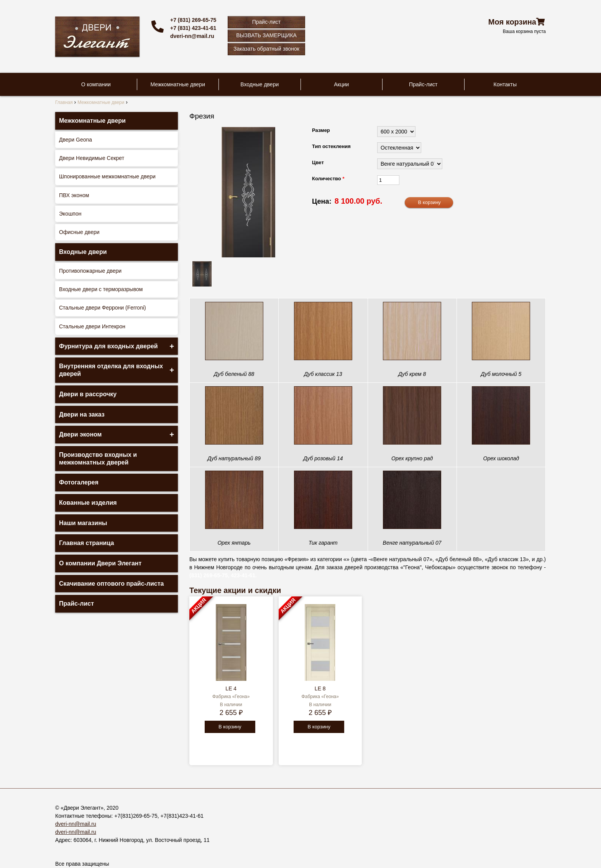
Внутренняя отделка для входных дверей (111, 370)
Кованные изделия (88, 503)
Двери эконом (80, 434)
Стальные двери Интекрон (92, 326)
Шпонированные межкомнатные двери (107, 176)
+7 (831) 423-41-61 (193, 28)
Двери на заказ (82, 414)
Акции (341, 84)
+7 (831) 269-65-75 (193, 20)
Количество (328, 179)
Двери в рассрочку (88, 394)
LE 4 (231, 688)
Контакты (505, 84)
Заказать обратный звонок (266, 49)
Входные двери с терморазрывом (101, 289)
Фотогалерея (79, 482)
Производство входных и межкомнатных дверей (98, 459)
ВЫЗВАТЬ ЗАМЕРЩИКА (266, 35)
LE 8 (320, 688)
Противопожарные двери (90, 271)
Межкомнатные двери (178, 84)
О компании (96, 84)
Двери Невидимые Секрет (92, 158)
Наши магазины (83, 523)
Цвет (318, 162)
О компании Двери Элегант (100, 563)
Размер (321, 130)
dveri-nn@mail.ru (192, 36)
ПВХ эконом (74, 195)
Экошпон (70, 214)
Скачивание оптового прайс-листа (112, 584)
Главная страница (86, 543)
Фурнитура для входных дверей (108, 346)
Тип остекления (331, 146)
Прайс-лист (267, 22)
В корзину (230, 727)
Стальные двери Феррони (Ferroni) (103, 308)
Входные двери (259, 84)
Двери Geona (76, 140)
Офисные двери (79, 232)
